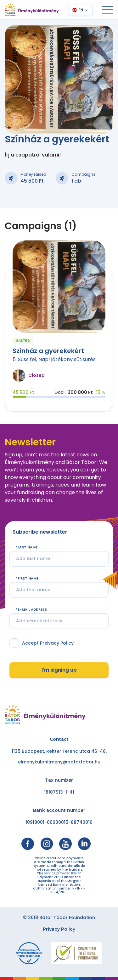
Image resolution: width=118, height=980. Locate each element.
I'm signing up (59, 670)
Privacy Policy (59, 929)
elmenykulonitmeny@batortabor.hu (59, 762)
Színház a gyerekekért (48, 351)
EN (81, 10)
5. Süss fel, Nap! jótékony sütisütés (54, 359)
